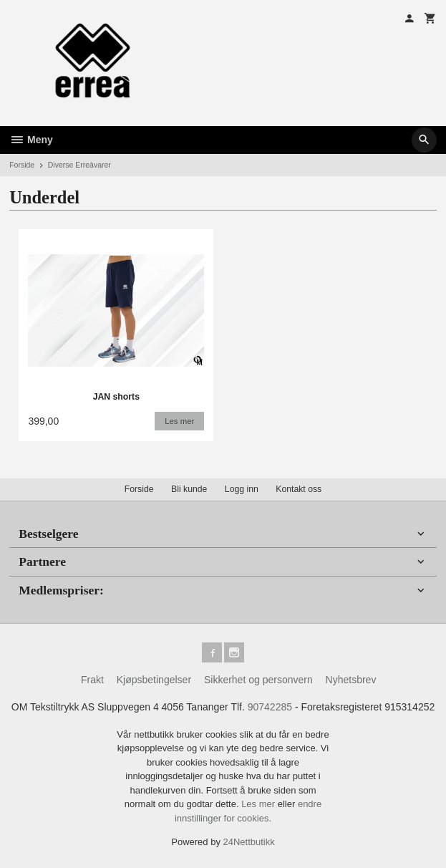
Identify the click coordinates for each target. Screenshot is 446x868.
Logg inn (242, 489)
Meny (31, 140)
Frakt (92, 680)
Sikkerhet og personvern (258, 680)
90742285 (270, 707)
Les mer (260, 804)
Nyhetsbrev (351, 680)
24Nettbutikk (249, 842)
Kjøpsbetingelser (154, 680)
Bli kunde (189, 489)
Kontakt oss (299, 489)
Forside (22, 165)
